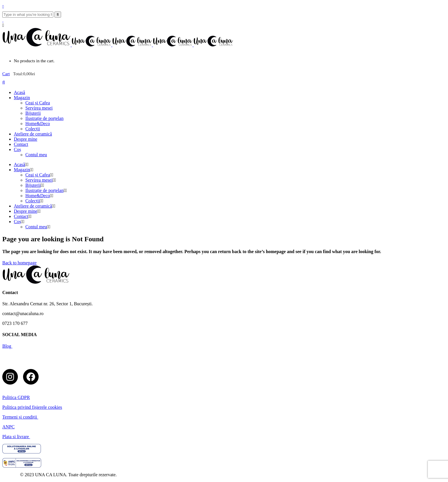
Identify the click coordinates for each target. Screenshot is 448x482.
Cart (6, 74)
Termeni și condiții (20, 417)
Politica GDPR (16, 397)
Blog (7, 346)
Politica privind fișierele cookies (32, 407)
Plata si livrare (16, 437)
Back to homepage (19, 263)
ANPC (8, 427)
